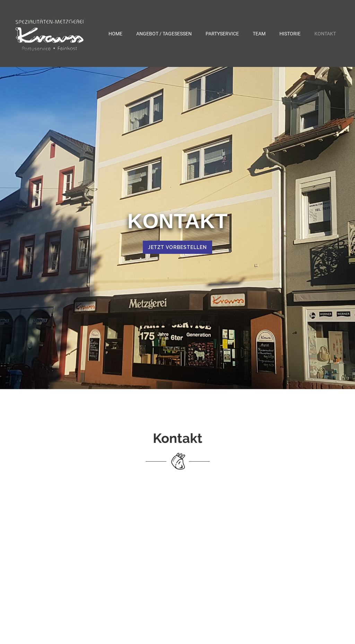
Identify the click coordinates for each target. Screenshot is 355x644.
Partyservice (222, 34)
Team (259, 34)
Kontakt (325, 34)
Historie (290, 34)
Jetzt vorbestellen (177, 247)
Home (115, 34)
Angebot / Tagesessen (164, 34)
